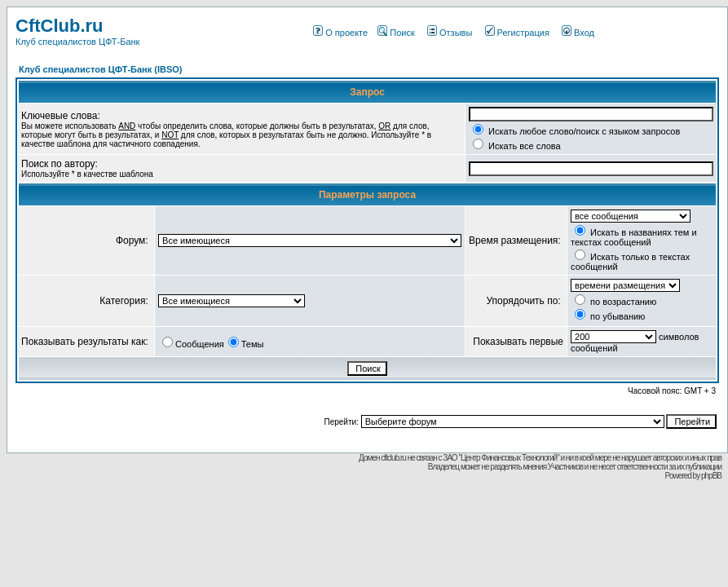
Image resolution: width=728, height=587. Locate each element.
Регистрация (517, 33)
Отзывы (450, 33)
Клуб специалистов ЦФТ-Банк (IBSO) (101, 69)
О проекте (340, 33)
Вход (578, 33)
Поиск (396, 33)
